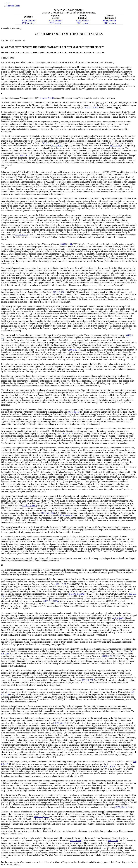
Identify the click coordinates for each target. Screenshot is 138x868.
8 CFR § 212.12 (47, 513)
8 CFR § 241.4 (22, 235)
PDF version (28, 23)
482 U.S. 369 (109, 766)
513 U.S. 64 (25, 155)
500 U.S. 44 (74, 350)
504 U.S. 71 (113, 841)
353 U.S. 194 (66, 244)
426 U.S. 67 (61, 584)
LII (8, 3)
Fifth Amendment (66, 515)
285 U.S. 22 (47, 143)
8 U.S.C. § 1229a (76, 594)
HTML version (28, 21)
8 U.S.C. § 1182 (29, 506)
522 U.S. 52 (57, 146)
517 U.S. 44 (115, 146)
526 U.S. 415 (67, 433)
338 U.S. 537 (87, 680)
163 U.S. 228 (59, 292)
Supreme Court (13, 6)
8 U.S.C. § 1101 (47, 98)
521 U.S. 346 (76, 841)
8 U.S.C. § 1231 (92, 107)
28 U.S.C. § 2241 (41, 817)
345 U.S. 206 (119, 618)
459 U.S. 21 (107, 656)
